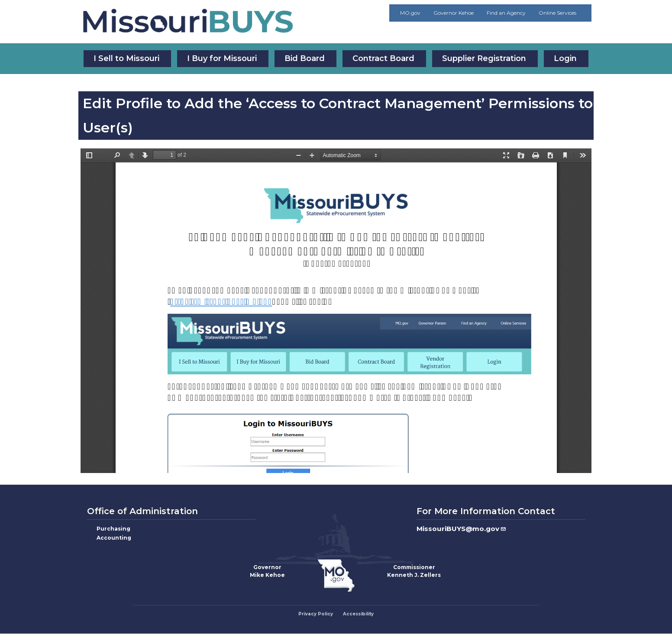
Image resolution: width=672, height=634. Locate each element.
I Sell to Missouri (126, 58)
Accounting (114, 538)
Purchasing (113, 529)
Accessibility (358, 614)
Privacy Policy (316, 614)
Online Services (557, 13)
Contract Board (383, 58)
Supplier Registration (484, 58)
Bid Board (305, 58)
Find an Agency (506, 13)
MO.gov (410, 13)
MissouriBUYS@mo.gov (462, 529)
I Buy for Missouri (222, 58)
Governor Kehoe (454, 13)
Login (565, 58)
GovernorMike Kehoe (267, 571)
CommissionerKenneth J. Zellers (414, 571)
